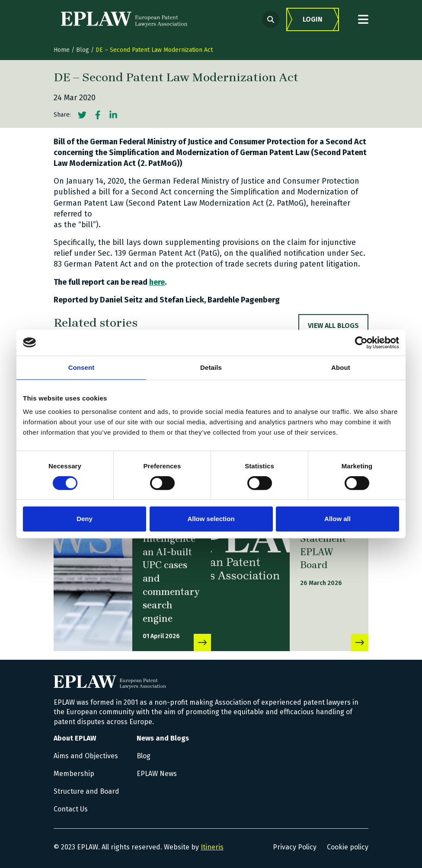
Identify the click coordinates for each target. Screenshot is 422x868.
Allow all (337, 519)
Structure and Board (86, 791)
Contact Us (71, 809)
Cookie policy (348, 847)
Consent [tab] (82, 367)
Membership (74, 774)
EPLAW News (157, 774)
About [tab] (341, 367)
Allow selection (211, 519)
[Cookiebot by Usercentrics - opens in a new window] (361, 343)
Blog (83, 50)
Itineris (212, 847)
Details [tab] (211, 367)
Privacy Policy (295, 847)
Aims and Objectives (86, 756)
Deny (85, 519)
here (157, 282)
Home (62, 50)
